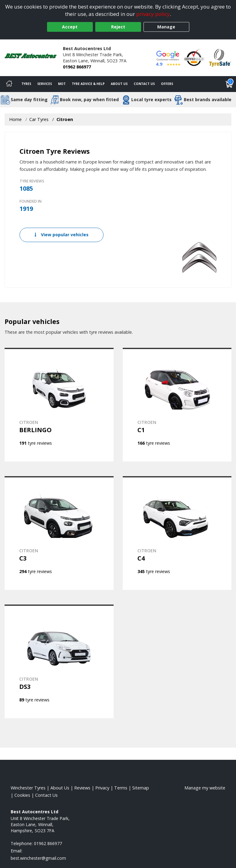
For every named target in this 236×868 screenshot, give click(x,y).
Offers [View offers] (167, 84)
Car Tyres (39, 119)
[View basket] (229, 84)
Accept (70, 27)
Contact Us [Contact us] (144, 84)
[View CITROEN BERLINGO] (59, 405)
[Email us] (38, 858)
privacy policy (153, 14)
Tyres (26, 84)
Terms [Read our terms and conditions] (121, 788)
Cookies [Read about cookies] (22, 795)
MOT (62, 84)
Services (45, 84)
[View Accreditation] (194, 57)
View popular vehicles (62, 235)
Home (15, 119)
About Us (119, 84)
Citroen (65, 119)
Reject (118, 27)
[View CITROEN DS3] (59, 661)
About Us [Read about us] (60, 788)
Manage (166, 27)
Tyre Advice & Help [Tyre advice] (88, 84)
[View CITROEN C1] (177, 405)
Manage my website (205, 788)
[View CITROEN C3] (59, 533)
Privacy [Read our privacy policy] (102, 788)
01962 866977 (77, 67)
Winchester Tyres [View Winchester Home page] (28, 788)
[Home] (9, 84)
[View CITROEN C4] (177, 533)
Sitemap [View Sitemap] (141, 788)
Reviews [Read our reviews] (82, 788)
